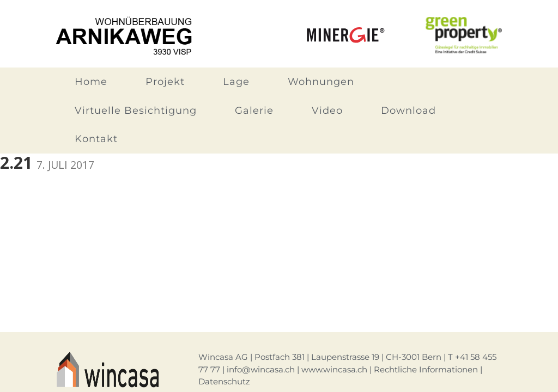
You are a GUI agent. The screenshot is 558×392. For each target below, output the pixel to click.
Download (408, 111)
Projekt (165, 82)
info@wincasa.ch (261, 369)
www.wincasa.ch (334, 369)
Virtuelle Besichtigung (136, 111)
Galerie (254, 111)
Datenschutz (224, 381)
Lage (236, 82)
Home (91, 82)
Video (327, 111)
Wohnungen (321, 82)
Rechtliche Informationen (426, 369)
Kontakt (96, 139)
